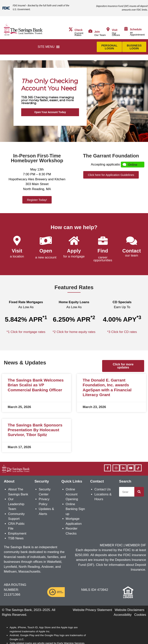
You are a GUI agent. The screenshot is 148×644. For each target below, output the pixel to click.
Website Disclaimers (129, 610)
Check (79, 30)
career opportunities (103, 259)
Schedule (136, 29)
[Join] (90, 31)
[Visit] (108, 29)
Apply (74, 251)
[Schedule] (126, 29)
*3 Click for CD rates (122, 332)
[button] (46, 47)
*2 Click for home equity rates (74, 332)
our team (132, 255)
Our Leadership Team (16, 504)
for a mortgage (74, 256)
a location (17, 256)
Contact (132, 251)
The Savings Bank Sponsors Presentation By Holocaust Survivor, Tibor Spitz (35, 430)
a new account (46, 257)
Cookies (140, 615)
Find (103, 251)
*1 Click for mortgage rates (26, 332)
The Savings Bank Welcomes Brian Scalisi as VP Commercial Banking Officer (36, 385)
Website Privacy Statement (92, 610)
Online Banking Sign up (75, 509)
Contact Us (103, 489)
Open (46, 251)
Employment (17, 533)
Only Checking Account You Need (50, 85)
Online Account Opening (72, 494)
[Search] (139, 492)
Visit (115, 30)
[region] (74, 101)
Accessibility (123, 615)
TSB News (16, 538)
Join (97, 32)
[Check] (71, 29)
